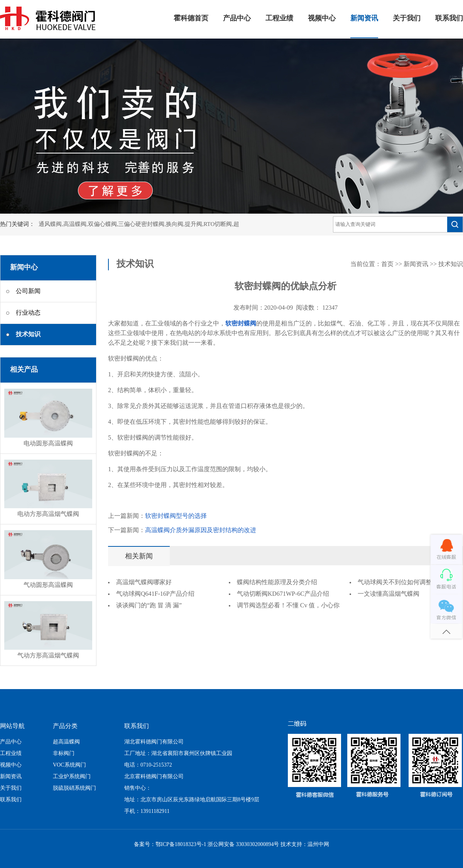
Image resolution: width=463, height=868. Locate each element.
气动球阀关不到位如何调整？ (398, 582)
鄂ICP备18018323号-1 (181, 845)
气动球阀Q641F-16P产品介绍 (155, 594)
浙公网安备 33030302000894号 (243, 845)
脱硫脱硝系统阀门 (74, 788)
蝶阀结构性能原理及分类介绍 (277, 582)
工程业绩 (279, 19)
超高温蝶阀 (66, 742)
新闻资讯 (364, 19)
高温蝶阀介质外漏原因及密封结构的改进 (201, 530)
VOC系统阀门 (69, 765)
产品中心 (237, 19)
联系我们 (449, 19)
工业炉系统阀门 (72, 777)
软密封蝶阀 (241, 324)
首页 (387, 264)
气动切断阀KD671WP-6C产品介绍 (283, 594)
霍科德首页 (191, 19)
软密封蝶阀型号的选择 (176, 516)
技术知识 (451, 264)
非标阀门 (64, 754)
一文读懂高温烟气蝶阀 (389, 594)
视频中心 (322, 19)
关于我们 (407, 19)
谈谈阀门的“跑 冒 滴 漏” (149, 606)
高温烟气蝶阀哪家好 (144, 582)
